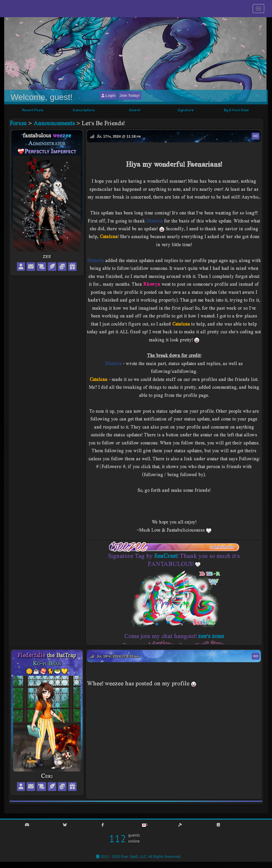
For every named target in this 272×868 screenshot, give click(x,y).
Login (108, 95)
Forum (18, 123)
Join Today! (130, 95)
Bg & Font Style (237, 110)
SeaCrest (166, 556)
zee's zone (211, 636)
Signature (186, 110)
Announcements (54, 123)
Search (135, 110)
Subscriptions (84, 110)
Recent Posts (33, 110)
